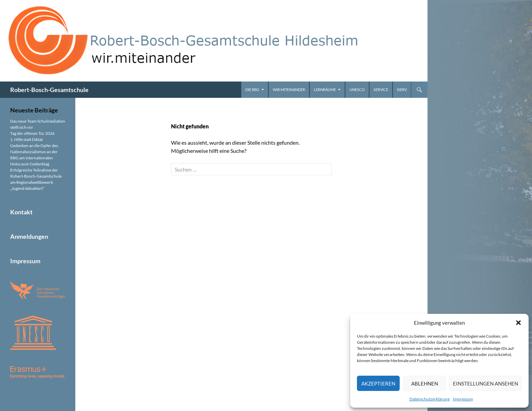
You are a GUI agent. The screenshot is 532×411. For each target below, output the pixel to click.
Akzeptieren (378, 383)
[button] (518, 323)
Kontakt (21, 212)
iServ (402, 90)
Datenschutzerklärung (430, 399)
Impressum (463, 399)
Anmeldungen (29, 236)
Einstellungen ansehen (486, 383)
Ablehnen (425, 383)
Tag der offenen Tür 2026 (32, 133)
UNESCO (357, 90)
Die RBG (252, 90)
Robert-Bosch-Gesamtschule (49, 90)
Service (381, 90)
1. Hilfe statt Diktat (26, 139)
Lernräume (325, 90)
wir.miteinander (289, 90)
